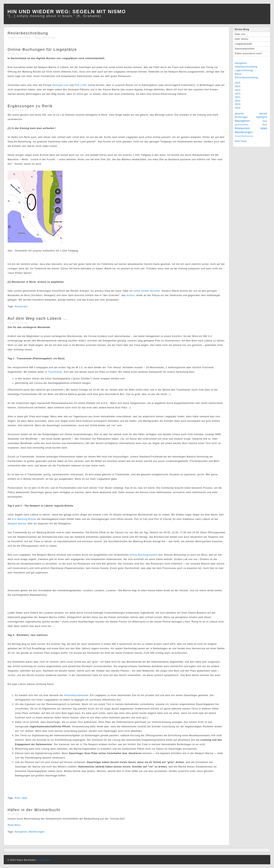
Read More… (15, 825)
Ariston (131, 295)
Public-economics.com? (249, 54)
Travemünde (55, 372)
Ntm (265, 121)
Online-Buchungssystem (144, 555)
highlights (262, 117)
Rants (238, 74)
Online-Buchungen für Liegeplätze (42, 49)
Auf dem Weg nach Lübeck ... (37, 318)
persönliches (242, 125)
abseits (239, 113)
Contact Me (43, 860)
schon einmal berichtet (147, 291)
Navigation (241, 63)
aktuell (263, 114)
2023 (238, 90)
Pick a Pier (81, 85)
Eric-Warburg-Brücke (24, 519)
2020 (238, 101)
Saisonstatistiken (245, 49)
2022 (238, 94)
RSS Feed (241, 141)
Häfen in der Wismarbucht (34, 810)
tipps (264, 128)
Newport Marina (17, 524)
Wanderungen (244, 132)
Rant (265, 125)
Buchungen (241, 117)
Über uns (240, 34)
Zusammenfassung (244, 136)
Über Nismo (242, 39)
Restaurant (242, 128)
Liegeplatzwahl (243, 44)
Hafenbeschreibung (246, 67)
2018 (238, 108)
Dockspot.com (60, 85)
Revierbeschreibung (246, 78)
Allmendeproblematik (76, 695)
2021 (238, 97)
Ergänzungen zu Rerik (30, 106)
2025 (238, 83)
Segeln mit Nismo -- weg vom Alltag (32, 38)
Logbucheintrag (244, 70)
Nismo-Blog (242, 29)
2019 (238, 104)
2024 (238, 86)
